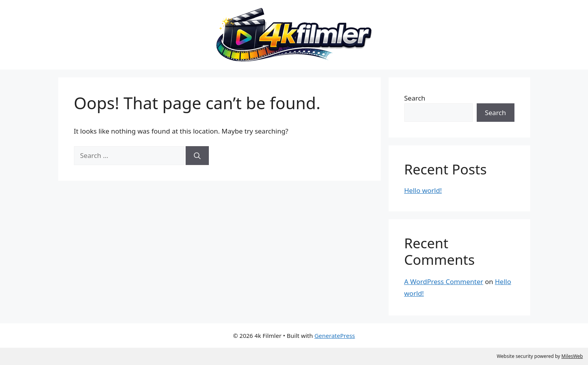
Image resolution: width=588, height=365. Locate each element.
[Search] (197, 156)
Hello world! (423, 190)
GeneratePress (335, 336)
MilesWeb (572, 356)
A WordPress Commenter (444, 282)
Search (415, 98)
